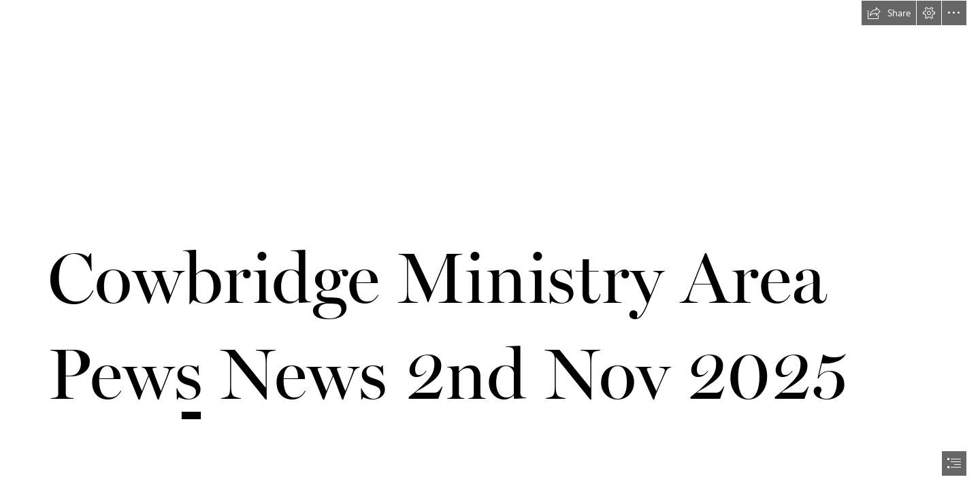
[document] (490, 245)
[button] (889, 13)
